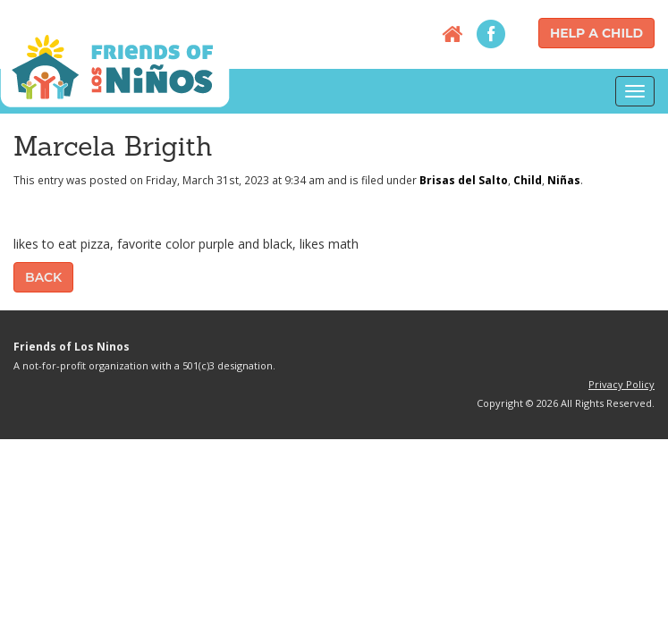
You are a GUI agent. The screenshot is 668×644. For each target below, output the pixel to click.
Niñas (564, 180)
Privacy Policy (621, 384)
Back (43, 277)
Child (528, 180)
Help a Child (596, 33)
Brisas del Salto (464, 180)
